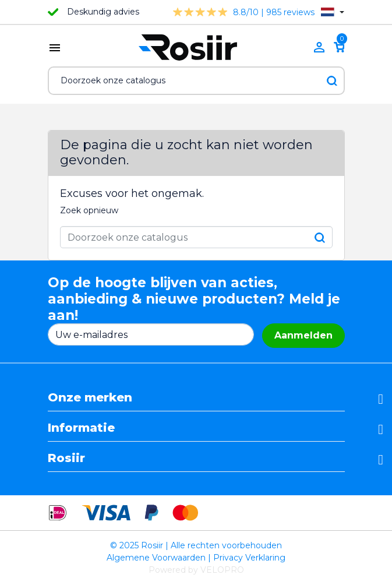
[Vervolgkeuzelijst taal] (332, 12)
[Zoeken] (196, 81)
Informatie (81, 428)
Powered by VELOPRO (196, 570)
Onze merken (90, 397)
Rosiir (66, 458)
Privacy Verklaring (249, 558)
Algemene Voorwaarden (156, 558)
